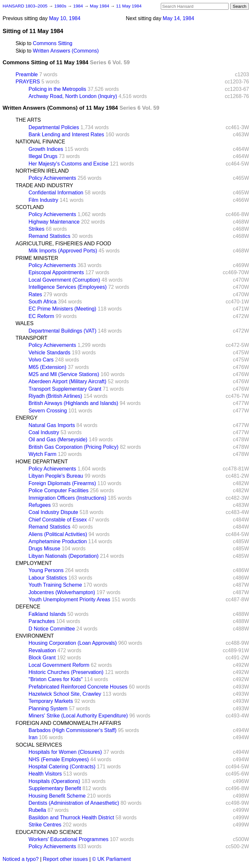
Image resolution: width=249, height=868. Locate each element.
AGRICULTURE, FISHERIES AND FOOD (63, 244)
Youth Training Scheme (55, 585)
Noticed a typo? (21, 859)
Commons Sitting (53, 43)
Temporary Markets (51, 701)
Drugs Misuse (44, 549)
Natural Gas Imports (52, 425)
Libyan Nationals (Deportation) (64, 556)
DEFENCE (28, 607)
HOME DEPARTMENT (42, 462)
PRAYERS (28, 82)
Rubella (37, 810)
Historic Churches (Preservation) (66, 672)
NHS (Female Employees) (59, 759)
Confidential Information (56, 193)
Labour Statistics (48, 578)
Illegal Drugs (43, 156)
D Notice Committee (52, 629)
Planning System (48, 709)
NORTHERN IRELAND (42, 171)
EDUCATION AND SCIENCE (49, 832)
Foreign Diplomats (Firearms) (62, 483)
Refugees (40, 505)
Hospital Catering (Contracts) (62, 767)
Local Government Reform (59, 665)
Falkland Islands (47, 614)
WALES (24, 323)
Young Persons (46, 570)
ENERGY (27, 418)
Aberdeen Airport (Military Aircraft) (67, 381)
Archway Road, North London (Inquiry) (73, 96)
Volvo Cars (41, 360)
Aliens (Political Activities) (58, 534)
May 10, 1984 (65, 18)
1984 (79, 6)
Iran (33, 737)
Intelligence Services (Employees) (68, 287)
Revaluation (42, 650)
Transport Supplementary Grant (65, 389)
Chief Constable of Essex (58, 520)
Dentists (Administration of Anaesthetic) (74, 803)
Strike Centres (45, 825)
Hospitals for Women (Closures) (65, 752)
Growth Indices (46, 149)
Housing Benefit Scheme (57, 796)
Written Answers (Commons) (66, 51)
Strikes (36, 229)
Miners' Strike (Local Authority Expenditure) (78, 716)
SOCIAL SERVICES (39, 745)
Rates (35, 294)
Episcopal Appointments (56, 272)
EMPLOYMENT (34, 563)
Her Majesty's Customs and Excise (69, 164)
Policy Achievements (52, 178)
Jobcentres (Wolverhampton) (62, 592)
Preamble (27, 74)
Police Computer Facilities (59, 490)
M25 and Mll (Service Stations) (64, 374)
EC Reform (41, 316)
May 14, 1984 (178, 18)
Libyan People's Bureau (56, 476)
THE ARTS (28, 120)
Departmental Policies (54, 127)
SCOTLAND (30, 207)
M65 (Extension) (47, 367)
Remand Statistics (49, 236)
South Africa (42, 302)
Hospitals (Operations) (54, 781)
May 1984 (100, 6)
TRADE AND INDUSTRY (44, 185)
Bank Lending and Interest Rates (66, 134)
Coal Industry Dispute (53, 512)
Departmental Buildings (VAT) (62, 331)
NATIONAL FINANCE (40, 142)
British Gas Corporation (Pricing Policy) (73, 447)
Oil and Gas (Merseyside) (58, 440)
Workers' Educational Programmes (68, 839)
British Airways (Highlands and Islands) (73, 403)
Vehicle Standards (49, 353)
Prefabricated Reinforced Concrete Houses (78, 687)
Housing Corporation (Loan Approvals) (73, 643)
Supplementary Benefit (55, 788)
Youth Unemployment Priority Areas (69, 599)
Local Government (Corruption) (64, 280)
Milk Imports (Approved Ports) (63, 251)
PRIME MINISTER (37, 258)
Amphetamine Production (58, 541)
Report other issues (65, 859)
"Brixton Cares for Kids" (56, 679)
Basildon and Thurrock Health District (71, 818)
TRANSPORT (31, 338)
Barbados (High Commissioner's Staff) (72, 730)
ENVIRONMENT (35, 636)
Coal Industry (44, 432)
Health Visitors (45, 774)
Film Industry (43, 200)
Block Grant (42, 658)
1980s (61, 6)
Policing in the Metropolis (57, 89)
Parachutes (42, 621)
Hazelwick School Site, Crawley (65, 694)
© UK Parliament (111, 859)
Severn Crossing (48, 411)
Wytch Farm (42, 454)
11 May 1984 (129, 6)
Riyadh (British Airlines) (55, 396)
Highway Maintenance (54, 222)
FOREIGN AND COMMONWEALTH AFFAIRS (68, 723)
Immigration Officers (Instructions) (67, 498)
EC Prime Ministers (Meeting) (62, 309)
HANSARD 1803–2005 (25, 6)
